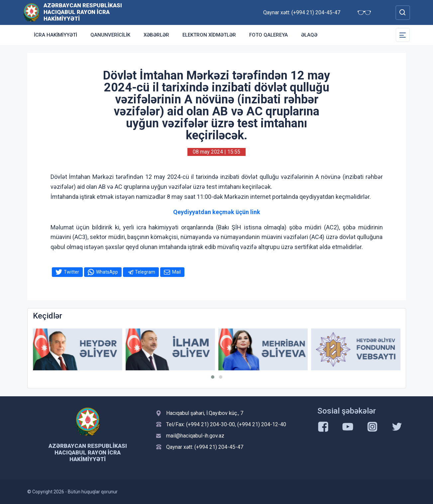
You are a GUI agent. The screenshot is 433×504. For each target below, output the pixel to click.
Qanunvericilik (110, 35)
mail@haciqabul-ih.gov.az (195, 436)
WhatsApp (107, 272)
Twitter (71, 272)
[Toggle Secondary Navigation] (403, 35)
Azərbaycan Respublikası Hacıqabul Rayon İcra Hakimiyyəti (83, 12)
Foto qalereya (269, 35)
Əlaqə (309, 35)
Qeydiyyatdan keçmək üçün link (217, 212)
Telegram (145, 272)
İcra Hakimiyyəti (55, 35)
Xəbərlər (156, 35)
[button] (213, 377)
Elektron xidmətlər (209, 35)
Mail (176, 272)
